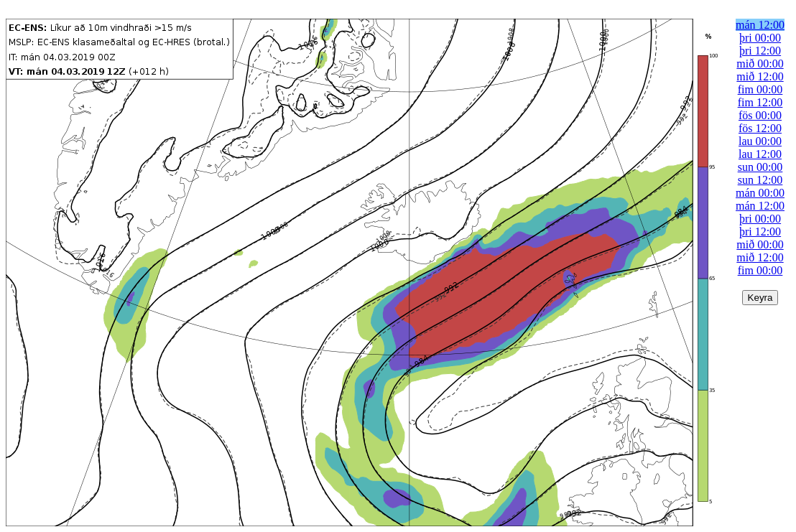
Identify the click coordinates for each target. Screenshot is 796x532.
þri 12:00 (760, 51)
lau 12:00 (760, 154)
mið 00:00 (760, 64)
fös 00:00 (760, 115)
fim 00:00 (760, 89)
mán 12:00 (760, 25)
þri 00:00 (760, 38)
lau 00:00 (760, 141)
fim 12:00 (760, 102)
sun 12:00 (760, 180)
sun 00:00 (760, 167)
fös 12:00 (760, 128)
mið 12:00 (760, 76)
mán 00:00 (760, 193)
